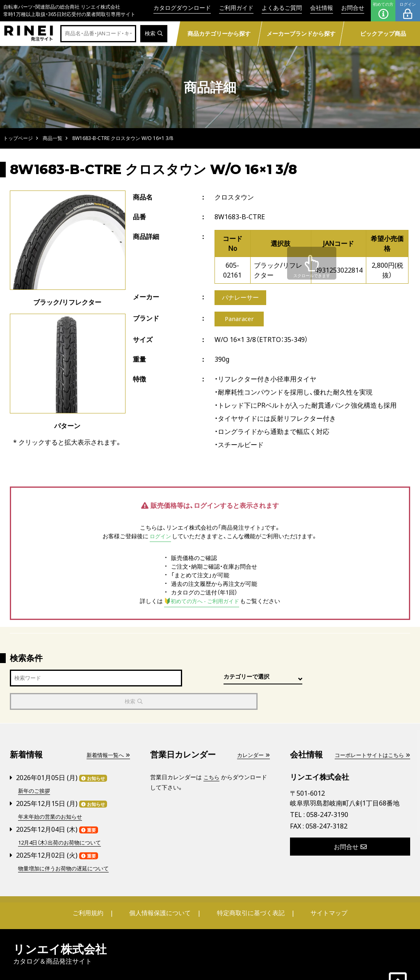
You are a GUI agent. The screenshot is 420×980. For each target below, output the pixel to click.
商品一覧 (52, 138)
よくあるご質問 (282, 8)
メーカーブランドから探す (301, 33)
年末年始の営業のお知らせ (52, 793)
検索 (153, 34)
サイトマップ (323, 888)
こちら (212, 754)
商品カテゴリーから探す (219, 33)
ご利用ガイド (236, 8)
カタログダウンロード (182, 8)
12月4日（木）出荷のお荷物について (63, 818)
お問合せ (353, 8)
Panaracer (239, 320)
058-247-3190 (327, 792)
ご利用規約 (94, 888)
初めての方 (383, 11)
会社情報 (322, 8)
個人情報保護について (162, 888)
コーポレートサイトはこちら (370, 732)
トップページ (18, 138)
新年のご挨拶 (35, 767)
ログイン (408, 11)
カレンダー (252, 732)
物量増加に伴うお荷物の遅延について (67, 843)
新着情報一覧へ (107, 732)
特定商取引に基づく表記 (249, 888)
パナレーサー (242, 298)
